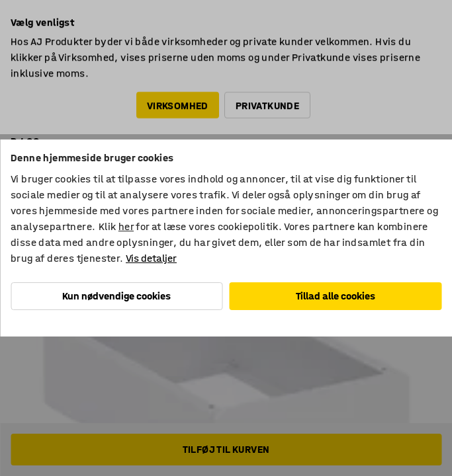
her (126, 226)
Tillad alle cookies (336, 296)
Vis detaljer (151, 258)
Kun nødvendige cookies (116, 296)
